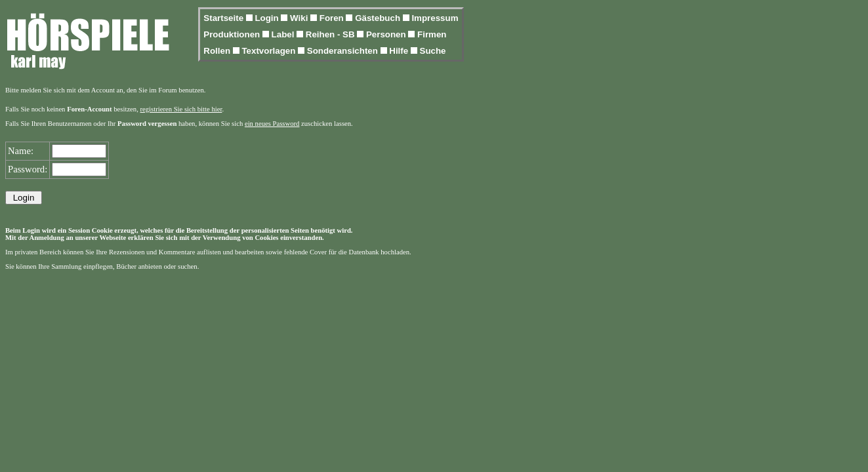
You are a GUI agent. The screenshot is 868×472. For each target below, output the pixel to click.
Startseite (224, 18)
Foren (333, 18)
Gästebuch (379, 18)
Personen (387, 34)
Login (268, 18)
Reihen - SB (332, 34)
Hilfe (400, 51)
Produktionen (233, 34)
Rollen (218, 51)
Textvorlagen (270, 51)
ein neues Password (272, 124)
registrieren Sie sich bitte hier (181, 109)
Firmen (432, 34)
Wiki (300, 18)
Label (284, 34)
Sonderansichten (344, 51)
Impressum (435, 18)
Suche (433, 51)
